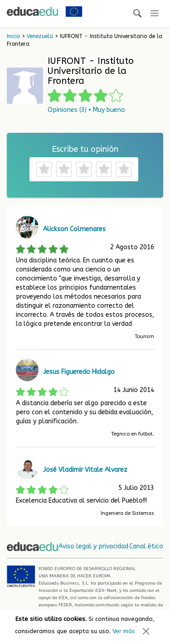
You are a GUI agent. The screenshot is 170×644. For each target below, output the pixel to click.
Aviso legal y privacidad (93, 546)
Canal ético (146, 546)
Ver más (124, 631)
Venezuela (40, 36)
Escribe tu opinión (85, 149)
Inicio (13, 36)
